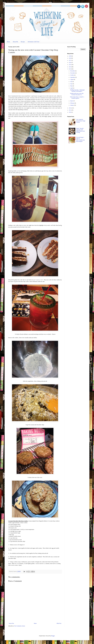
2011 (70, 110)
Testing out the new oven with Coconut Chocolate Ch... (77, 94)
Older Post (59, 623)
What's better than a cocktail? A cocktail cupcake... (77, 98)
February (72, 103)
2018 (70, 58)
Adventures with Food (33, 42)
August (72, 79)
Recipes (23, 42)
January (72, 105)
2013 (70, 69)
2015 (70, 65)
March (72, 101)
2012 (70, 108)
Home (8, 42)
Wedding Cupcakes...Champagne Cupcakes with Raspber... (77, 91)
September (73, 77)
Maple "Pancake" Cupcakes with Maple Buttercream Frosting (80, 130)
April (72, 88)
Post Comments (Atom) (20, 626)
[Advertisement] (75, 202)
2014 (70, 67)
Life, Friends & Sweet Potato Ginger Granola (81, 121)
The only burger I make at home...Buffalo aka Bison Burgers (80, 139)
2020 (70, 56)
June (71, 84)
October (72, 75)
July (71, 82)
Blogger (53, 636)
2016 (70, 63)
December (73, 71)
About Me (15, 42)
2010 (70, 112)
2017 (70, 60)
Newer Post (11, 623)
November (73, 73)
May (71, 86)
